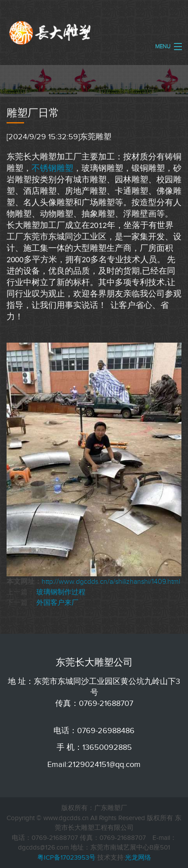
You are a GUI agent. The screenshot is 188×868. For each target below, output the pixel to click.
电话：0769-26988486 (94, 731)
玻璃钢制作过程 (61, 592)
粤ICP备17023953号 (66, 857)
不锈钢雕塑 (52, 168)
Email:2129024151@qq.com (94, 764)
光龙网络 (138, 857)
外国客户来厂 (57, 603)
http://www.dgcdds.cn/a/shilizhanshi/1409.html (111, 582)
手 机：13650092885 (94, 747)
